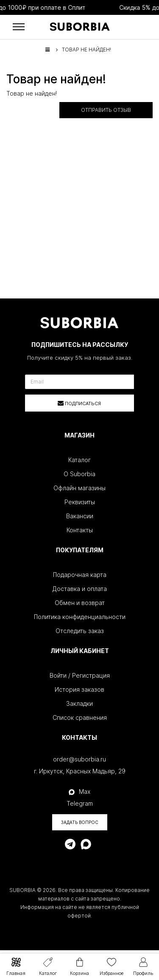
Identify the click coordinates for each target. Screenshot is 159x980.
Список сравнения (80, 717)
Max (79, 791)
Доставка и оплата (80, 589)
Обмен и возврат (80, 603)
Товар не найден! (86, 50)
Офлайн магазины (79, 488)
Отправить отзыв (106, 110)
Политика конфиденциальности (80, 617)
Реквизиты (80, 502)
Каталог (79, 460)
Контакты (80, 530)
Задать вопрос (80, 822)
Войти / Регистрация (80, 675)
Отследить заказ (80, 631)
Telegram (80, 803)
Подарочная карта (80, 575)
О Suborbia (79, 474)
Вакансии (80, 516)
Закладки (79, 703)
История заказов (79, 689)
